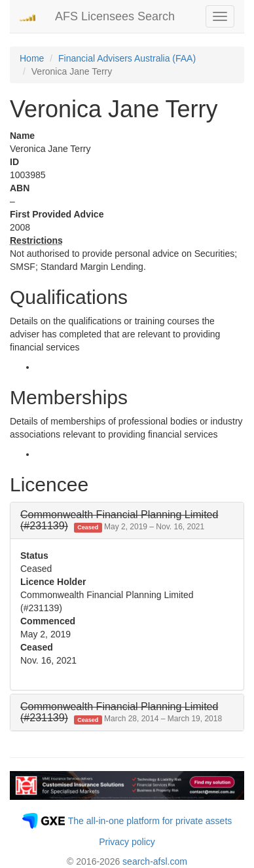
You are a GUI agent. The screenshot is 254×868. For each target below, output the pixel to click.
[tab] (127, 520)
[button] (119, 520)
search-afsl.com (155, 861)
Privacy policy (127, 842)
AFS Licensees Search (115, 16)
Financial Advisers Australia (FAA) (127, 58)
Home (32, 58)
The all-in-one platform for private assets (150, 821)
